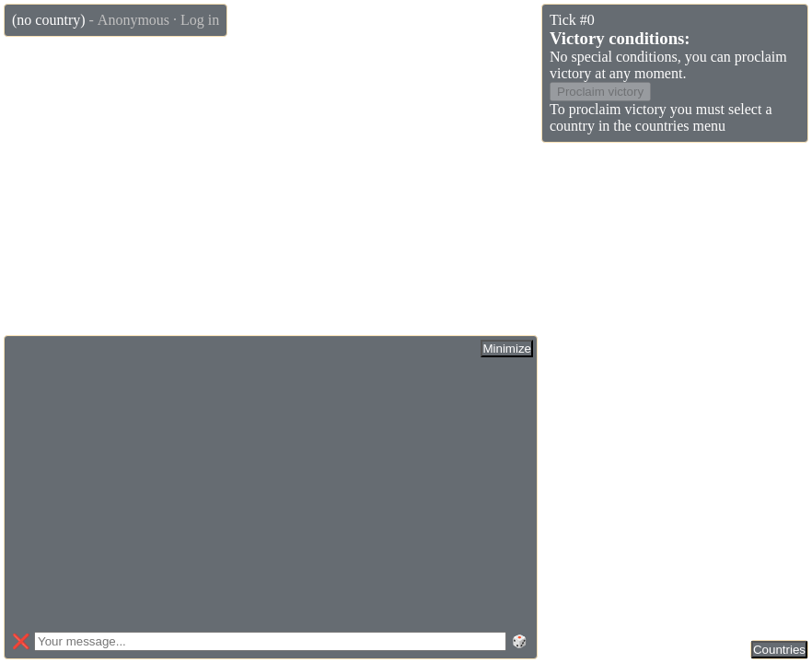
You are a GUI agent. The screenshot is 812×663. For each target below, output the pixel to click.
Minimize (507, 349)
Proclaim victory (600, 92)
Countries (779, 650)
